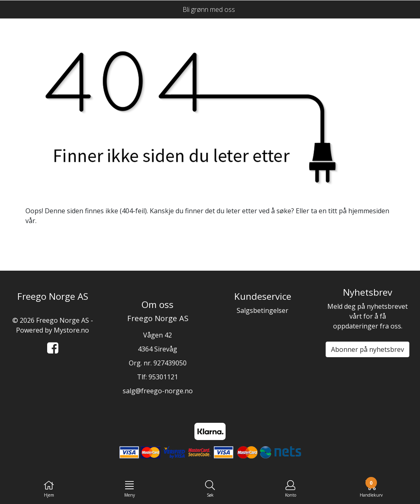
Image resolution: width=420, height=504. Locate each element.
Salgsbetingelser (262, 310)
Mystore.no (71, 330)
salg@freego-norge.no (158, 391)
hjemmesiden (369, 211)
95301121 (163, 377)
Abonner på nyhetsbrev (367, 349)
